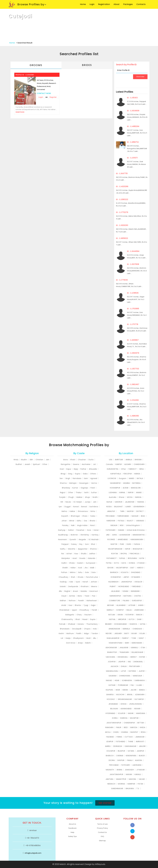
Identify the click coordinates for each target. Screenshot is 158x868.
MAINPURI (131, 784)
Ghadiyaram (78, 638)
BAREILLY (110, 610)
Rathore (72, 601)
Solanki (63, 586)
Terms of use (102, 824)
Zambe (72, 596)
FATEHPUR (129, 615)
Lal (62, 638)
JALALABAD (115, 591)
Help (72, 832)
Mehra (64, 511)
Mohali (109, 502)
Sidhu (79, 521)
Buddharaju (63, 535)
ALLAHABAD (121, 605)
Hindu (16, 460)
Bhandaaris (65, 629)
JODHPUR (112, 662)
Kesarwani (62, 539)
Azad (75, 558)
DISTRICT (140, 511)
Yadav (93, 516)
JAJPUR (142, 671)
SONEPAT (120, 610)
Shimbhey (85, 535)
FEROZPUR (128, 474)
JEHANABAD (113, 704)
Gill (62, 502)
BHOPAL (124, 554)
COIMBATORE (114, 601)
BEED (126, 727)
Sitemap (102, 841)
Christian (39, 460)
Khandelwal (64, 610)
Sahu (80, 572)
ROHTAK (115, 554)
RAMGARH (109, 727)
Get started (105, 803)
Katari (96, 530)
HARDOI (140, 568)
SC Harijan (78, 502)
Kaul (70, 605)
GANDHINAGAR (117, 788)
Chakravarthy (67, 619)
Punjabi (62, 497)
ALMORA (138, 760)
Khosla (81, 577)
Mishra (73, 572)
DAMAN (121, 530)
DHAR (139, 619)
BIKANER (108, 624)
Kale (71, 582)
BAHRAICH (114, 572)
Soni (87, 544)
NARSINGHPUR (115, 596)
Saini (86, 478)
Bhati (78, 619)
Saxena (76, 464)
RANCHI (139, 615)
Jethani (94, 582)
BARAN (125, 690)
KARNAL (122, 492)
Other (45, 464)
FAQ (102, 836)
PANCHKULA (134, 554)
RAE (129, 662)
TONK (134, 638)
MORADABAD (124, 586)
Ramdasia (77, 478)
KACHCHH (120, 695)
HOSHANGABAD (121, 624)
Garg (70, 474)
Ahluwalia (93, 469)
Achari (69, 554)
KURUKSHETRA (113, 469)
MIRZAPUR (122, 619)
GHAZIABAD (136, 572)
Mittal (72, 521)
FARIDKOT (133, 469)
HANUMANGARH (137, 539)
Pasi (94, 596)
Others (93, 474)
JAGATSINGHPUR (116, 774)
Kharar (122, 497)
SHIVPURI (121, 760)
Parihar (83, 469)
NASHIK (131, 713)
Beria (80, 596)
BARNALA (126, 629)
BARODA (134, 727)
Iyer (60, 507)
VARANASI (140, 521)
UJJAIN (139, 685)
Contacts (141, 4)
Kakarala (92, 558)
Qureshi (73, 539)
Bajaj (76, 469)
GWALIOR (138, 582)
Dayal (64, 596)
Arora (65, 460)
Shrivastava (83, 511)
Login (92, 4)
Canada (109, 464)
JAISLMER (118, 633)
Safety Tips (72, 836)
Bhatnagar (75, 516)
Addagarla (70, 615)
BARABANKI (135, 591)
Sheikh (65, 568)
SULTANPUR (139, 699)
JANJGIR (142, 746)
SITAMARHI (136, 577)
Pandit (94, 610)
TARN (122, 511)
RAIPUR (131, 492)
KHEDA (143, 727)
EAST (132, 568)
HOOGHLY (111, 699)
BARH (127, 643)
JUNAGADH (129, 770)
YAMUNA (140, 502)
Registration (104, 4)
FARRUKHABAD (123, 516)
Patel (93, 488)
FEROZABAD (114, 765)
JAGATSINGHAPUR (114, 723)
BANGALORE (136, 488)
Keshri (61, 633)
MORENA (121, 784)
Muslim (24, 460)
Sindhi (95, 497)
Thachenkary (92, 624)
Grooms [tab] (36, 65)
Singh (68, 478)
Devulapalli (77, 629)
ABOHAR (110, 605)
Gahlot (71, 530)
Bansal (84, 507)
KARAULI (138, 774)
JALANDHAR (130, 502)
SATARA (131, 751)
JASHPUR (122, 662)
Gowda (82, 558)
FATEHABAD (121, 742)
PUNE (122, 544)
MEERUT (134, 657)
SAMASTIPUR (121, 779)
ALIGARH (128, 464)
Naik (73, 525)
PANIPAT (125, 638)
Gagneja (84, 488)
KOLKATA (125, 572)
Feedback (72, 828)
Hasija (68, 638)
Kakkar (72, 511)
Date (94, 572)
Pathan (64, 572)
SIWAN (120, 615)
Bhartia (78, 605)
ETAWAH (141, 563)
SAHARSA (110, 695)
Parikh (79, 633)
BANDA (142, 690)
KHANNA (125, 732)
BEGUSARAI (132, 558)
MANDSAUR (137, 676)
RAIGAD (109, 680)
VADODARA (110, 657)
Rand (92, 525)
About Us (72, 824)
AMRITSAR (119, 460)
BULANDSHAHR (137, 652)
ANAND (139, 492)
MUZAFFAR (134, 718)
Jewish (27, 464)
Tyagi (86, 605)
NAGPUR (130, 511)
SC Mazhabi (94, 539)
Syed (78, 582)
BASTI (127, 633)
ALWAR (126, 488)
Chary (79, 615)
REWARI (137, 709)
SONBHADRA (127, 680)
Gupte (93, 619)
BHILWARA (130, 788)
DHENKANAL (138, 662)
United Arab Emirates (136, 530)
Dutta (91, 460)
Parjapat (65, 544)
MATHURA (127, 596)
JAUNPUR (140, 751)
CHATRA (137, 596)
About (117, 4)
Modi (88, 638)
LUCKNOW (112, 478)
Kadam (80, 563)
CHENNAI (120, 756)
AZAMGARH (140, 695)
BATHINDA (136, 483)
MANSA (137, 474)
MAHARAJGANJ (112, 671)
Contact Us (102, 832)
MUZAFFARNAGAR (115, 549)
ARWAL (130, 695)
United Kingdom (133, 525)
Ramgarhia (66, 464)
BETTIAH (141, 723)
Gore (89, 530)
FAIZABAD (110, 737)
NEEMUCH (111, 784)
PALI (132, 685)
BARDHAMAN (137, 643)
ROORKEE (111, 539)
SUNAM (125, 591)
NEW (122, 525)
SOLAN (142, 633)
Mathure (70, 633)
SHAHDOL (133, 624)
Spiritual (36, 464)
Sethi (86, 492)
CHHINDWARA (125, 676)
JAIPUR (126, 577)
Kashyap (62, 530)
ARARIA (119, 770)
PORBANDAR (123, 685)
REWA (143, 732)
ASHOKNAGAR (111, 648)
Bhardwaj (66, 488)
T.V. (138, 788)
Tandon (95, 633)
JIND (108, 535)
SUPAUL (122, 558)
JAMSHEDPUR (126, 582)
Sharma (63, 483)
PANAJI (130, 760)
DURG (129, 544)
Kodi (80, 568)
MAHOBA (132, 779)
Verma (94, 483)
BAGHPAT (134, 732)
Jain (48, 460)
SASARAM (113, 676)
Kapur (69, 469)
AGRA (114, 535)
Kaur (76, 554)
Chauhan (82, 460)
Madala (84, 591)
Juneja (88, 502)
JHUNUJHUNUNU (136, 704)
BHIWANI (138, 460)
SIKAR (118, 690)
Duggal (67, 507)
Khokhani (85, 586)
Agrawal (94, 478)
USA (111, 460)
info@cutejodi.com (33, 853)
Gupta (78, 474)
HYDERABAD (110, 713)
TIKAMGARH (124, 652)
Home (83, 4)
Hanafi (85, 582)
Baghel (67, 591)
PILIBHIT (113, 586)
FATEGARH (126, 765)
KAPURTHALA (116, 474)
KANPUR (119, 464)
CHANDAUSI (137, 629)
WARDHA (124, 718)
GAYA (124, 563)
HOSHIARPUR (115, 488)
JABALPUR (111, 511)
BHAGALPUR (138, 549)
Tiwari (87, 596)
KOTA (116, 563)
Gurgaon (123, 478)
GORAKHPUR (116, 577)
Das (86, 521)
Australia (113, 497)
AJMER (128, 507)
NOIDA (109, 507)
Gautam (88, 615)
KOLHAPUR (111, 751)
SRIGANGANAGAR (125, 699)
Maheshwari (92, 601)
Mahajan (73, 483)
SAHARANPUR (115, 483)
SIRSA (141, 469)
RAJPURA (109, 690)
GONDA (132, 563)
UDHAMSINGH (139, 507)
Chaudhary (63, 577)
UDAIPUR (110, 742)
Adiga (86, 633)
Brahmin (74, 535)
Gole (87, 572)
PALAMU (126, 601)
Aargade (82, 539)
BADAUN (114, 525)
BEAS (143, 516)
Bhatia (92, 521)
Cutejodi (20, 16)
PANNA (119, 737)
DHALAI (124, 666)
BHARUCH (110, 756)
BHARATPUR (112, 652)
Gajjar (93, 605)
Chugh (71, 497)
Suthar (94, 492)
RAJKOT (130, 521)
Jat (94, 464)
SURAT (141, 638)
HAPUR (128, 549)
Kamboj (95, 535)
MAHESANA (141, 713)
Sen (61, 478)
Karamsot (94, 591)
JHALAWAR (124, 648)
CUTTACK (129, 737)
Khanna (93, 549)
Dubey (74, 544)
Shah (73, 577)
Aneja (80, 643)
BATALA (140, 478)
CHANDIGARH (139, 464)
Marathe (72, 549)
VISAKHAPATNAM (115, 643)
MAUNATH (110, 770)
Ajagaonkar (83, 549)
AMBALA (129, 460)
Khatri (73, 460)
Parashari (80, 530)
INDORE (109, 633)
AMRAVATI (140, 742)
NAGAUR (135, 516)
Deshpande (73, 586)
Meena (94, 586)
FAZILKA (137, 544)
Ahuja (87, 497)
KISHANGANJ (123, 657)
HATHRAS (132, 671)
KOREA (115, 718)
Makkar (79, 497)
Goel (62, 469)
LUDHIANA (113, 492)
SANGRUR (118, 502)
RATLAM (112, 615)
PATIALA (121, 521)
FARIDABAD (136, 586)
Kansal (76, 507)
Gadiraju (63, 582)
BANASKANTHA (139, 535)
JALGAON (114, 666)
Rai (63, 554)
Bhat (93, 544)
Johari (64, 521)
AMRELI (108, 746)
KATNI (142, 558)
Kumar (75, 488)
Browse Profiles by (26, 5)
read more (20, 112)
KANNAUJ (135, 648)
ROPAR (142, 657)
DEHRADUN (118, 746)
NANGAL (138, 497)
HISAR (117, 680)
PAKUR (119, 727)
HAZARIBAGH (113, 582)
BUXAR (134, 633)
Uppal (74, 610)
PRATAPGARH (135, 666)
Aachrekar (86, 464)
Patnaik (62, 624)
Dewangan (84, 483)
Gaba (85, 474)
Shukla (84, 554)
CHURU (116, 732)
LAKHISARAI (137, 765)
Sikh (31, 460)
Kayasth (65, 516)
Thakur (79, 492)
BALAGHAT (118, 507)
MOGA (130, 497)
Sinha (93, 511)
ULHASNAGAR (125, 535)
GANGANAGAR (130, 746)
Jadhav (92, 554)
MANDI (132, 478)
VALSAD (142, 779)
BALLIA (129, 610)
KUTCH (132, 619)
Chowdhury (84, 610)
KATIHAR (112, 685)
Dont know (71, 643)
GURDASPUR (137, 601)
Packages (128, 4)
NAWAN (129, 774)
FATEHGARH (111, 530)
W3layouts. (100, 864)
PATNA (109, 563)
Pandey (65, 525)
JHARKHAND (139, 610)
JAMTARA (109, 779)
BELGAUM (114, 709)
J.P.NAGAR (141, 770)
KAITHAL (112, 619)
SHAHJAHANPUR (113, 638)
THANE (131, 742)
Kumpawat (91, 563)
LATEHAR (132, 605)
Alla (60, 591)
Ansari (75, 591)
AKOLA (108, 732)
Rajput (63, 492)
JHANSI (141, 605)
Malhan (63, 601)
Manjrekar (66, 558)
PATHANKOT (112, 558)
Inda (95, 629)
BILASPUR (121, 751)
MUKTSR (114, 544)
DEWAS (124, 704)
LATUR (123, 671)
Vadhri (64, 563)
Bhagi (63, 474)
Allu (95, 638)
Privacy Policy (102, 828)
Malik (92, 568)
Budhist (19, 464)
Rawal (85, 619)
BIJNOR (142, 756)
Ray (81, 544)
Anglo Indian (82, 525)
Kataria (81, 624)
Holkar (73, 568)
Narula (68, 502)
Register (53, 97)
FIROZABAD (110, 516)
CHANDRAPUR (129, 723)
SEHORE (110, 568)
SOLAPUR (122, 713)
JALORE (133, 690)
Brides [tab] (87, 65)
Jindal (64, 605)
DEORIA (112, 760)
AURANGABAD (126, 709)
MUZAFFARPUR (122, 568)
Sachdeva (94, 507)
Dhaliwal (72, 624)
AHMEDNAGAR (114, 629)
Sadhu (63, 549)
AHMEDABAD (123, 539)
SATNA (143, 624)
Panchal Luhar (92, 577)
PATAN (140, 784)
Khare (85, 516)
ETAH (143, 648)
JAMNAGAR (140, 737)
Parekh (81, 601)
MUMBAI (126, 483)
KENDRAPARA (131, 756)
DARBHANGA (140, 680)
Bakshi (88, 643)
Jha (86, 568)
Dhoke (72, 563)
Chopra (87, 629)
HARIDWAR (111, 521)
